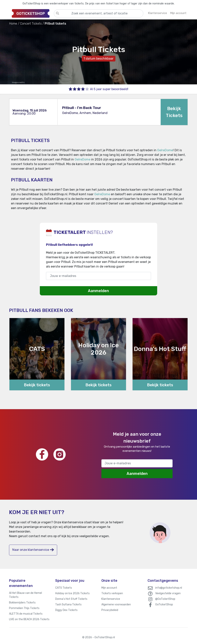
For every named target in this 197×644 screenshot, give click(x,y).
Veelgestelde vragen (168, 593)
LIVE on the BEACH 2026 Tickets (29, 619)
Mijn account (109, 588)
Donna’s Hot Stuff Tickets (71, 599)
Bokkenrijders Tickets (22, 603)
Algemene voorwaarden (116, 605)
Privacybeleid (110, 610)
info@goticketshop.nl (169, 588)
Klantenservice (111, 599)
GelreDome (165, 150)
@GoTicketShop (165, 599)
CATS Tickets (64, 588)
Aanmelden (98, 291)
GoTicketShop (164, 605)
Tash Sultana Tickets (68, 605)
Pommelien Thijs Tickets (24, 608)
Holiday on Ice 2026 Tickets (72, 593)
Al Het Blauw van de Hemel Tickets (25, 595)
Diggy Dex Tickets (66, 610)
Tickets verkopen (112, 593)
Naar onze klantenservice (33, 550)
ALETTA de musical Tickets (26, 614)
